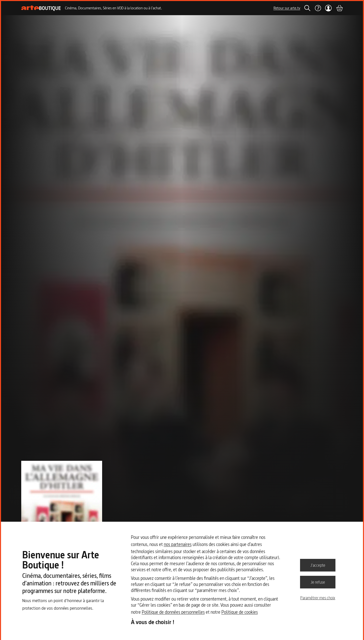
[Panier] (339, 8)
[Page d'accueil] (41, 8)
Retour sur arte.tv (287, 8)
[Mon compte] (328, 8)
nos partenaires (178, 544)
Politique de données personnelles (173, 612)
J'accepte (318, 565)
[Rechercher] (307, 8)
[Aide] (318, 8)
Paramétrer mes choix (318, 598)
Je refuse (318, 582)
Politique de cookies (240, 612)
